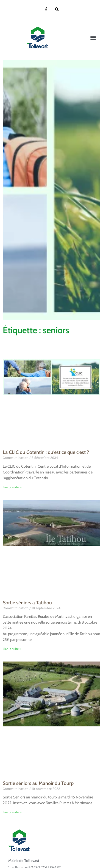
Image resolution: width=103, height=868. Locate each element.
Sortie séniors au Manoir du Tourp (38, 783)
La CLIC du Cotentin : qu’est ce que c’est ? (46, 452)
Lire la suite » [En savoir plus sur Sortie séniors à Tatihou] (12, 649)
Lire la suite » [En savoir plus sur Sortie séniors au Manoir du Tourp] (12, 812)
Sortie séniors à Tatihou (27, 603)
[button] (93, 38)
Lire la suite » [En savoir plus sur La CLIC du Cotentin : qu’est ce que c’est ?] (12, 487)
